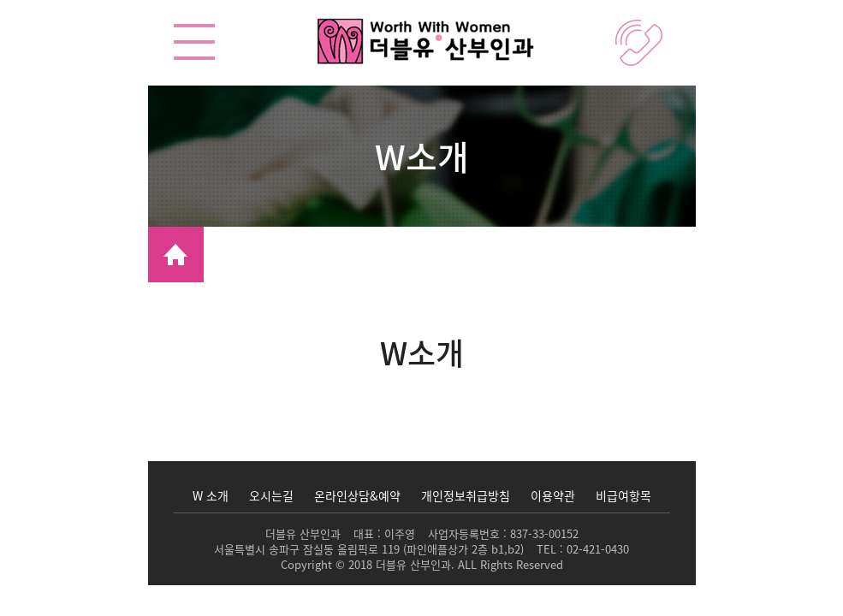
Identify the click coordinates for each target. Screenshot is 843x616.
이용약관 (553, 495)
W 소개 (211, 495)
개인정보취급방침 (466, 495)
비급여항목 (623, 495)
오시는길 (271, 495)
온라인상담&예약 (357, 495)
